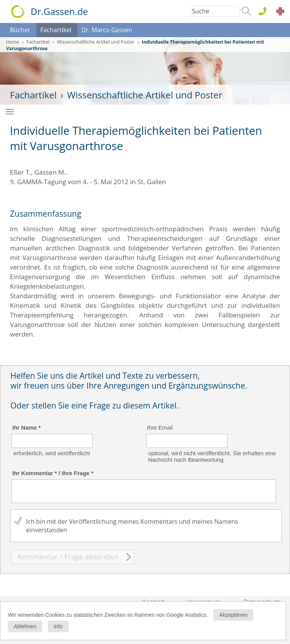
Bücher (20, 30)
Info (58, 626)
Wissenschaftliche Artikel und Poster (96, 42)
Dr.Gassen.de (59, 11)
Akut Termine (282, 12)
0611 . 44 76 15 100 (265, 12)
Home (13, 42)
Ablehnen (25, 626)
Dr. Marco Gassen (106, 30)
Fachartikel (56, 30)
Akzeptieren (233, 615)
